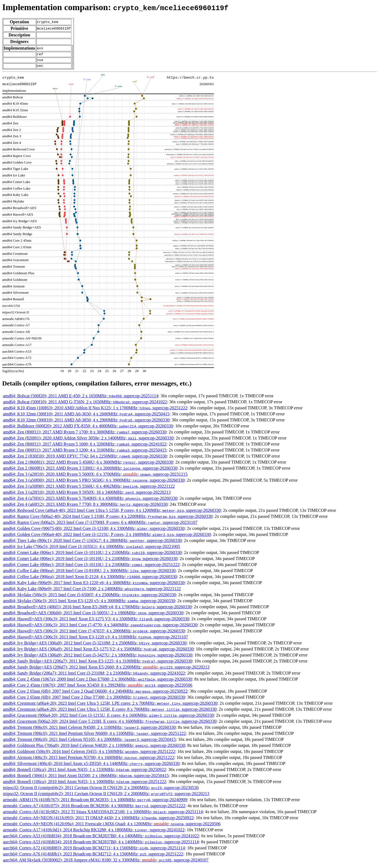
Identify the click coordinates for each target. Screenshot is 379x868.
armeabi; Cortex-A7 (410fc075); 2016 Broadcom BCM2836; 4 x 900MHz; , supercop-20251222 (94, 808)
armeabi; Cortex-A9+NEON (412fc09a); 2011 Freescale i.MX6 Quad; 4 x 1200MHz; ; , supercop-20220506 (112, 826)
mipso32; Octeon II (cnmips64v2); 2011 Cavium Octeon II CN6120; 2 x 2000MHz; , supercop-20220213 (106, 796)
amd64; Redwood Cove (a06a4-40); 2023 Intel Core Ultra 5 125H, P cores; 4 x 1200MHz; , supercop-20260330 (112, 513)
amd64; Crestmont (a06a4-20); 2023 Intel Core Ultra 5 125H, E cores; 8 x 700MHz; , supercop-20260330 (110, 712)
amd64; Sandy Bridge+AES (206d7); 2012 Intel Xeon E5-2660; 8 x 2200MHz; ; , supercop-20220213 (106, 669)
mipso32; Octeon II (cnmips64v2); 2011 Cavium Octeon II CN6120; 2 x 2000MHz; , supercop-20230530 (101, 790)
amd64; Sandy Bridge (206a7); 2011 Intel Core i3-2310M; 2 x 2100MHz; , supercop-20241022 (94, 676)
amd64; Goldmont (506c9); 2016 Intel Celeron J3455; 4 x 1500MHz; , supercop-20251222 (89, 754)
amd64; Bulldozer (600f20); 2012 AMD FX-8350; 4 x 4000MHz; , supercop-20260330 (88, 428)
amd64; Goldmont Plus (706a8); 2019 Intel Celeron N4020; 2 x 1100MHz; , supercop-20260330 (94, 748)
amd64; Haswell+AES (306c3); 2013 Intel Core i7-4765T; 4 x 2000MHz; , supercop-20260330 (94, 633)
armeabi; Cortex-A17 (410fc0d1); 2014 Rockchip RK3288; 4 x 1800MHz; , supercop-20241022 (94, 832)
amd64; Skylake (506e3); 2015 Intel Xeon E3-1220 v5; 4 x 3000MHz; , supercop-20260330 (89, 603)
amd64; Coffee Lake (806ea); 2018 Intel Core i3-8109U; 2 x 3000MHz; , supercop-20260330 (89, 573)
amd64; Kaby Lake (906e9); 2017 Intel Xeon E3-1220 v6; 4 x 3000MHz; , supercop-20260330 (94, 585)
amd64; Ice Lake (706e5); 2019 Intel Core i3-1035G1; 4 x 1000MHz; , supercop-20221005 (92, 549)
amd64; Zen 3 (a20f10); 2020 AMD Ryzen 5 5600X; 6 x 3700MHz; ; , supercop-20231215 (95, 477)
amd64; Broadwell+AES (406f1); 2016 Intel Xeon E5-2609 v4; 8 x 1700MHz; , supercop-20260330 (97, 609)
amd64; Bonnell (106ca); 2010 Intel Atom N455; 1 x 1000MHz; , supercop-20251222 (85, 784)
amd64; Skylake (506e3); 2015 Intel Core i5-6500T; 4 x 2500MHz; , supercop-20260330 (89, 597)
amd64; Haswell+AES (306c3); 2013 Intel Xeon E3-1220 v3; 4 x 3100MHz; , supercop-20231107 (96, 639)
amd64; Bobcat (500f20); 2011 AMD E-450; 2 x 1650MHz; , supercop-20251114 (81, 398)
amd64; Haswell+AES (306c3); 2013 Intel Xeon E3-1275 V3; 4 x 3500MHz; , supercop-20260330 (96, 621)
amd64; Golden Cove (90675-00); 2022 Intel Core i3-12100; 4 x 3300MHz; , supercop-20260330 (94, 531)
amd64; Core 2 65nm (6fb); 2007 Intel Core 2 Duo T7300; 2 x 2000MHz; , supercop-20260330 (94, 700)
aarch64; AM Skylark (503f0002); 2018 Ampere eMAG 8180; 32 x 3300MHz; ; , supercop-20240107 (106, 862)
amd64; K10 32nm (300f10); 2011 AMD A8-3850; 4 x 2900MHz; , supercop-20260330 (86, 422)
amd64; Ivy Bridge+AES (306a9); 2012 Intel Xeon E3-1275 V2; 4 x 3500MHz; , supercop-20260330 (98, 651)
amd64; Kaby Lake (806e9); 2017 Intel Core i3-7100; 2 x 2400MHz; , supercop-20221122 (92, 591)
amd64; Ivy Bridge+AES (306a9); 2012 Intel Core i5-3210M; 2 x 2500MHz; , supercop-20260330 (95, 645)
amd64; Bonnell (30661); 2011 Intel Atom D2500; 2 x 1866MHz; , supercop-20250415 (86, 778)
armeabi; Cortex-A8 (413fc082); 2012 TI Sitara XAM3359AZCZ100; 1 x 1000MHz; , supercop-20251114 (103, 814)
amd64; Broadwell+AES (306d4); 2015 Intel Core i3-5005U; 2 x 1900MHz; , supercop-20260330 (93, 615)
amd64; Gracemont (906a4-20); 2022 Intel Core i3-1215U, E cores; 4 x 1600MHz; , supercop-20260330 (108, 718)
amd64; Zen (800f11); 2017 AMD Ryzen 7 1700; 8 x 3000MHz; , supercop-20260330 (85, 434)
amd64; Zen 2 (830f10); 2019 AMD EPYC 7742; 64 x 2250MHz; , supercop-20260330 (85, 459)
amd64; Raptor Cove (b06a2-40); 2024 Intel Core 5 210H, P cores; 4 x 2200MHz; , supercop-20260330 (108, 519)
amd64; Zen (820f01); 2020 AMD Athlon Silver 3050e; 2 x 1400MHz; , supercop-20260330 (88, 440)
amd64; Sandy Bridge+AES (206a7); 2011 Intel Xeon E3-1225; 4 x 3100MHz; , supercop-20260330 (98, 663)
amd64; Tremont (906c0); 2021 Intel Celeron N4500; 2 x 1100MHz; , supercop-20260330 (89, 730)
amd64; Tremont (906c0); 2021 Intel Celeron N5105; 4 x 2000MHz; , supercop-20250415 (89, 742)
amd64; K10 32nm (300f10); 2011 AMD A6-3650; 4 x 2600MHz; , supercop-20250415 (86, 416)
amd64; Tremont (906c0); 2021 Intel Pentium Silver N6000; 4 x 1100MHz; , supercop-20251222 (94, 736)
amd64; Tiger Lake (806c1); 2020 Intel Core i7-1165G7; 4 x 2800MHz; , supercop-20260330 (92, 543)
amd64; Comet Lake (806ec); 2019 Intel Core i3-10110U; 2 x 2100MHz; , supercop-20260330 (92, 555)
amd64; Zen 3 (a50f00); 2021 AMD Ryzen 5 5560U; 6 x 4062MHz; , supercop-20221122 (89, 489)
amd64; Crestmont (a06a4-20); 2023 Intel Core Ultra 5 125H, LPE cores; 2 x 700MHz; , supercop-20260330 (110, 706)
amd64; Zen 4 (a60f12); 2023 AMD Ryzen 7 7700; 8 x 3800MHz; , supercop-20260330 (85, 507)
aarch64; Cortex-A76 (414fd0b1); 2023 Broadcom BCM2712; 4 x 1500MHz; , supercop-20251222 (93, 856)
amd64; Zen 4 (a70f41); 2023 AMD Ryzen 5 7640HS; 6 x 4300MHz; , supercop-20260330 (90, 501)
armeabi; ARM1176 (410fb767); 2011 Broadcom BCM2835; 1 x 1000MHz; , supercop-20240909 (95, 802)
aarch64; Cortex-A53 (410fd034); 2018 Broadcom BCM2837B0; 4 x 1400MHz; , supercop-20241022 (101, 838)
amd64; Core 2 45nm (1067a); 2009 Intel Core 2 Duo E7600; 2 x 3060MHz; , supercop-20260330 (98, 682)
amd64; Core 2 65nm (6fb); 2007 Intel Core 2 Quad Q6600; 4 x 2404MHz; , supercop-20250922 (95, 694)
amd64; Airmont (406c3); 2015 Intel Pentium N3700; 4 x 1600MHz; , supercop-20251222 (89, 760)
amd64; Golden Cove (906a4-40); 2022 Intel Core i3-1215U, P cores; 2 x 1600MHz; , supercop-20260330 (107, 537)
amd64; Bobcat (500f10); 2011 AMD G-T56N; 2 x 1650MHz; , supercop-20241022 (85, 404)
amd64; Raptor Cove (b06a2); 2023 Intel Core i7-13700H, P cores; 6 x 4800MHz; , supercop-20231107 (100, 525)
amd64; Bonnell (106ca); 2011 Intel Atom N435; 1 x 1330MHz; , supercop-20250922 (84, 772)
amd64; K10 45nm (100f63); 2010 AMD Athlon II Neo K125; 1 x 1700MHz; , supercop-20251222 (95, 410)
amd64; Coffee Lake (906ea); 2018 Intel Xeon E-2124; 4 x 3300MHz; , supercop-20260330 (90, 579)
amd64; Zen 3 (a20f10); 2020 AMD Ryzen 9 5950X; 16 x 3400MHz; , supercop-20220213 (87, 495)
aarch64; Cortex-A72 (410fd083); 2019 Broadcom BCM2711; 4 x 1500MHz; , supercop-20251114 (94, 850)
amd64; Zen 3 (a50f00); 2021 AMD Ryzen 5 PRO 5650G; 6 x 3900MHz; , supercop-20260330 (94, 483)
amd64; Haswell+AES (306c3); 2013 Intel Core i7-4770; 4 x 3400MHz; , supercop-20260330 (100, 627)
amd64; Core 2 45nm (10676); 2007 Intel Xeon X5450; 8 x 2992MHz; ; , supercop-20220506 (98, 688)
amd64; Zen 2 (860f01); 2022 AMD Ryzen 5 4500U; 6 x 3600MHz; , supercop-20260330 (88, 465)
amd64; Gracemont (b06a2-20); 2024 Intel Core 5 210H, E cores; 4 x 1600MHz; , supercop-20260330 (110, 724)
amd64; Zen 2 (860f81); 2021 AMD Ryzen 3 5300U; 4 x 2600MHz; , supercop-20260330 (90, 471)
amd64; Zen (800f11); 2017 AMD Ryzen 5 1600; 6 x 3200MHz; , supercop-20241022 (85, 446)
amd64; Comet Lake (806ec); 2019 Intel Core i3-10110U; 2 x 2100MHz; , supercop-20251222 (91, 567)
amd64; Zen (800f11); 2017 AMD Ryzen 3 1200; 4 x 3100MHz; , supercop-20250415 (85, 452)
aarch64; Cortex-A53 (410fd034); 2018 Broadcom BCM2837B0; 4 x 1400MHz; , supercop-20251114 (101, 844)
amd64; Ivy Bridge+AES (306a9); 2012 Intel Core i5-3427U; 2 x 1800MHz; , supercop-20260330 (98, 657)
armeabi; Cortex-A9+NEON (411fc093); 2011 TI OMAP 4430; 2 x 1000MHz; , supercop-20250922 (98, 820)
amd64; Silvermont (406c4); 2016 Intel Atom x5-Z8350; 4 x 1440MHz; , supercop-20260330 (91, 766)
